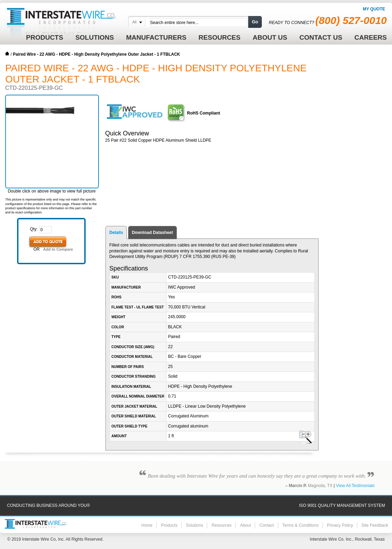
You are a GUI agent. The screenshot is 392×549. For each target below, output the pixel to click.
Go (255, 22)
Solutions (194, 525)
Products (169, 525)
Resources (222, 525)
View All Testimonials (355, 486)
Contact (266, 525)
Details (116, 233)
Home (7, 54)
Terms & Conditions (300, 525)
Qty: (34, 229)
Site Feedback (375, 525)
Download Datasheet (152, 233)
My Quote (374, 9)
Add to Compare (58, 249)
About (245, 525)
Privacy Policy (340, 525)
